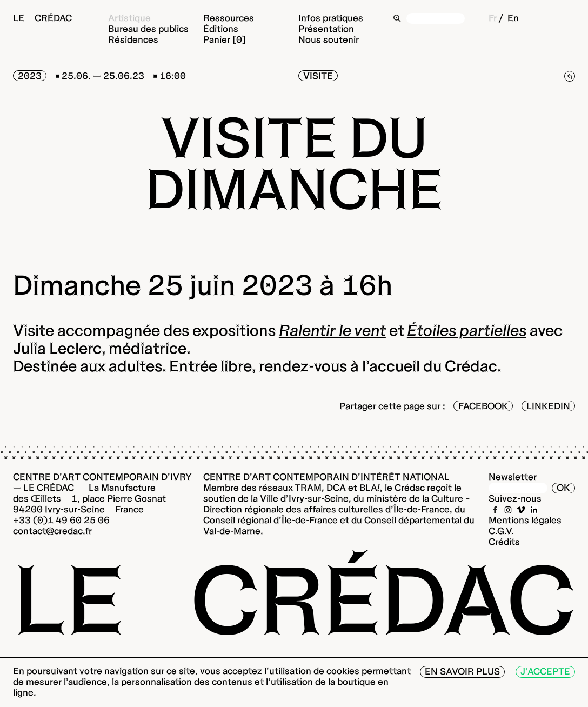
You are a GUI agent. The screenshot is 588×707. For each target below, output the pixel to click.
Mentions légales (525, 520)
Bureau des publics (148, 29)
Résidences (133, 39)
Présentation (326, 29)
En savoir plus (462, 671)
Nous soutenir (329, 39)
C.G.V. (501, 531)
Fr (493, 18)
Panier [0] (225, 39)
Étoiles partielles (467, 330)
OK (563, 488)
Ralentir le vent (332, 330)
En (513, 18)
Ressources (229, 18)
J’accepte (545, 671)
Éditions (221, 29)
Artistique (129, 18)
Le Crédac (42, 18)
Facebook (483, 406)
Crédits (504, 542)
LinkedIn (548, 406)
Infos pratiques (331, 18)
